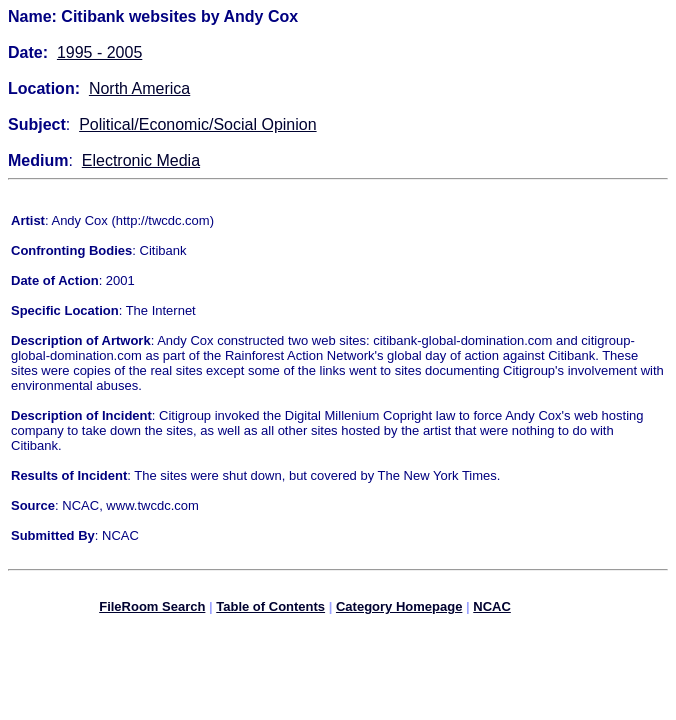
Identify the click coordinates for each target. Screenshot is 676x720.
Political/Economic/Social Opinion (197, 124)
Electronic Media (141, 160)
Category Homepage (399, 609)
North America (139, 88)
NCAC (492, 609)
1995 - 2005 (99, 52)
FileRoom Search (152, 609)
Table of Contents (270, 609)
